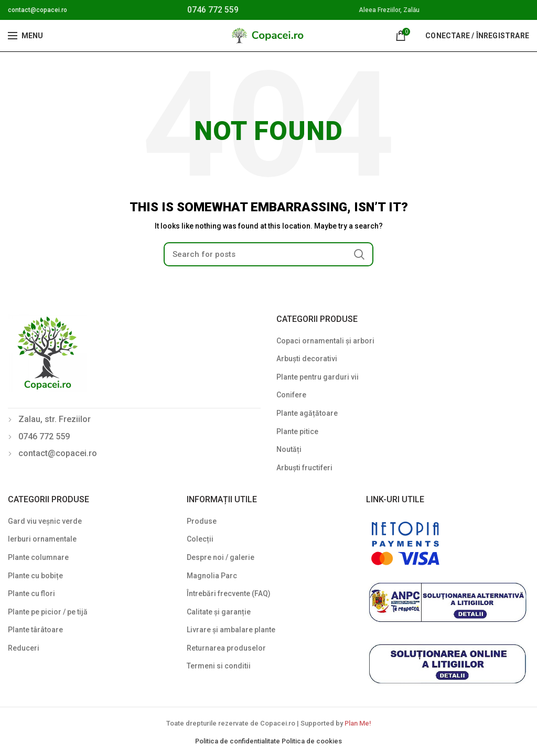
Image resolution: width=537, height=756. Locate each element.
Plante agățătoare (307, 413)
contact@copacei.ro (37, 10)
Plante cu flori (31, 593)
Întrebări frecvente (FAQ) (229, 593)
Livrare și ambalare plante (231, 630)
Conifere (291, 395)
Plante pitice (297, 431)
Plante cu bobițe (35, 576)
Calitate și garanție (219, 612)
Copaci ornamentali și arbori (325, 341)
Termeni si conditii (219, 666)
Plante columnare (38, 557)
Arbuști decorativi (307, 359)
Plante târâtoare (35, 630)
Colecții (200, 539)
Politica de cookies (312, 741)
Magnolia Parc (212, 576)
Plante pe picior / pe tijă (48, 612)
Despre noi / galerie (221, 557)
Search (359, 254)
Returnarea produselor (226, 648)
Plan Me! (358, 723)
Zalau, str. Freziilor (55, 419)
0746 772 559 (213, 10)
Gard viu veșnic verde (45, 521)
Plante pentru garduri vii (318, 377)
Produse (202, 521)
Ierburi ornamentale (42, 539)
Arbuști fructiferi (304, 468)
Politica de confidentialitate (238, 741)
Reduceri (24, 648)
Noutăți (289, 449)
